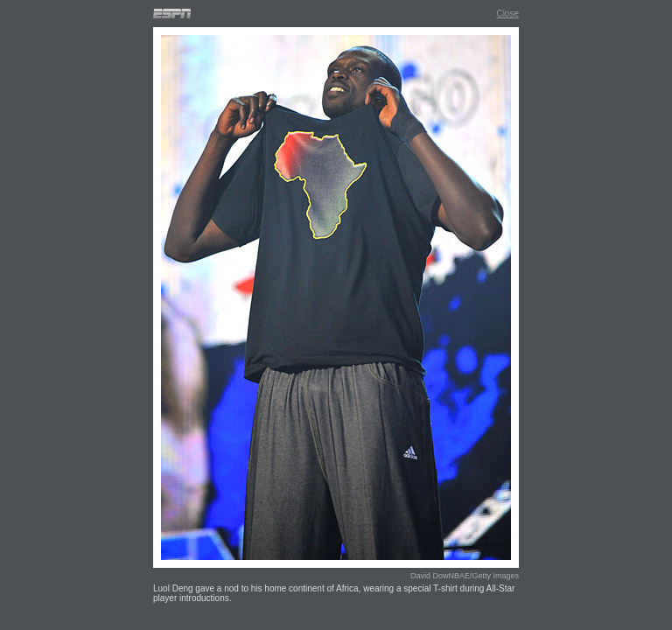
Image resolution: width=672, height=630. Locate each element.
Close (507, 14)
